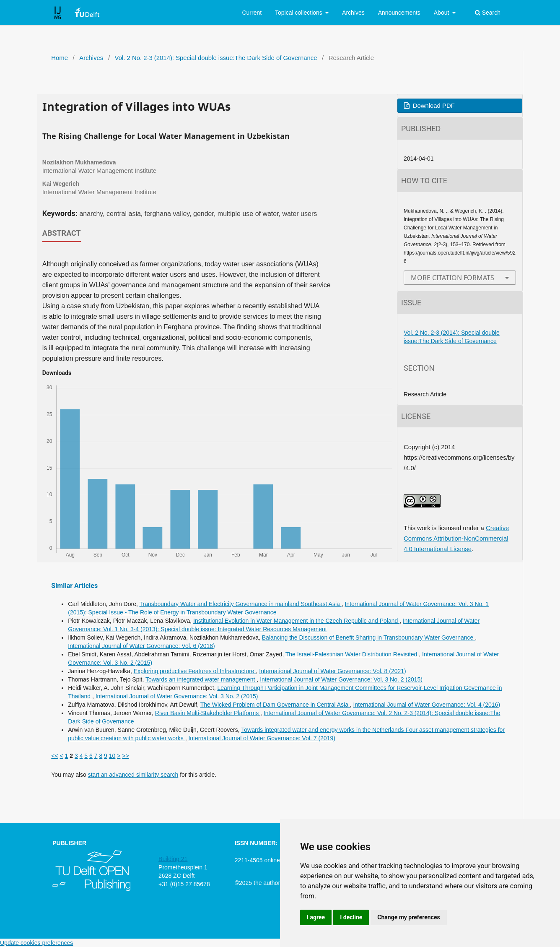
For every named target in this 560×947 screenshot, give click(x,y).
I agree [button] (316, 917)
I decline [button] (351, 917)
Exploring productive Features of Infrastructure (195, 671)
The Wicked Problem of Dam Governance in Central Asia (275, 705)
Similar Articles (74, 586)
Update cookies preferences (36, 943)
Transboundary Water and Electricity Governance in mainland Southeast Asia (240, 604)
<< (54, 756)
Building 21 (173, 859)
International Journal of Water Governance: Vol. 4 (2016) (427, 705)
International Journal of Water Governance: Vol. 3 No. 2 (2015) (341, 679)
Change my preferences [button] (408, 917)
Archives (353, 13)
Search (488, 13)
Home (60, 58)
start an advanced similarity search (133, 775)
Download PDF (433, 106)
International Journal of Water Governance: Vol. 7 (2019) (262, 738)
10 (112, 756)
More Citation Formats (452, 278)
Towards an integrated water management (201, 679)
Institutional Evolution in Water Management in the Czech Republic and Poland (296, 621)
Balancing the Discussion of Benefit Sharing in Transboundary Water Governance (368, 637)
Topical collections (299, 13)
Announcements (399, 13)
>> (125, 756)
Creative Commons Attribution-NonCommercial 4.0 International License (456, 539)
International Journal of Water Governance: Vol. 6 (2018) (141, 646)
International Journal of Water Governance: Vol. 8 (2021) (332, 671)
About (442, 13)
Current (252, 13)
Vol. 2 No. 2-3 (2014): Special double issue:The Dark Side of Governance (216, 58)
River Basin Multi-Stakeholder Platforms (208, 713)
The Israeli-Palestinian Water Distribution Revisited (352, 654)
